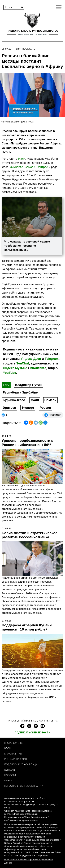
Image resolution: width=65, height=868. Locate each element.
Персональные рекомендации (24, 786)
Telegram (52, 359)
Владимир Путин (28, 385)
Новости (10, 775)
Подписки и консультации (22, 764)
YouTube (10, 373)
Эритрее (42, 167)
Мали (22, 159)
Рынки (8, 780)
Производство (14, 743)
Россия (45, 408)
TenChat (23, 363)
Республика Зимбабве (20, 392)
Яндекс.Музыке (15, 368)
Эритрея (9, 408)
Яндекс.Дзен (31, 359)
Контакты (10, 770)
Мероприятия (13, 754)
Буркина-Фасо (14, 400)
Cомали (30, 167)
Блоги (8, 748)
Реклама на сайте (16, 759)
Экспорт (28, 408)
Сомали (51, 400)
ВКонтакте (38, 368)
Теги (6, 385)
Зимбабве (17, 167)
